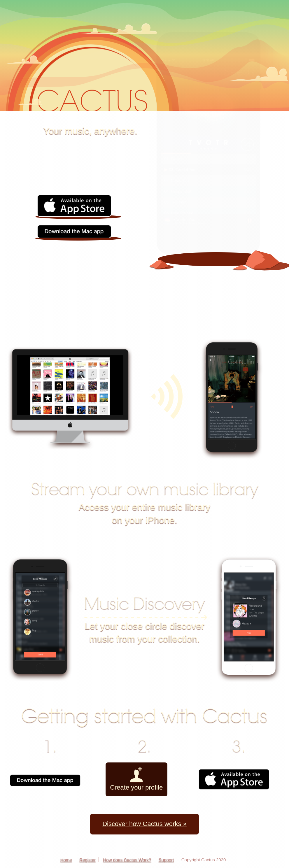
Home (66, 860)
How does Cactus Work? (127, 860)
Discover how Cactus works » (144, 824)
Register (87, 860)
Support (166, 860)
